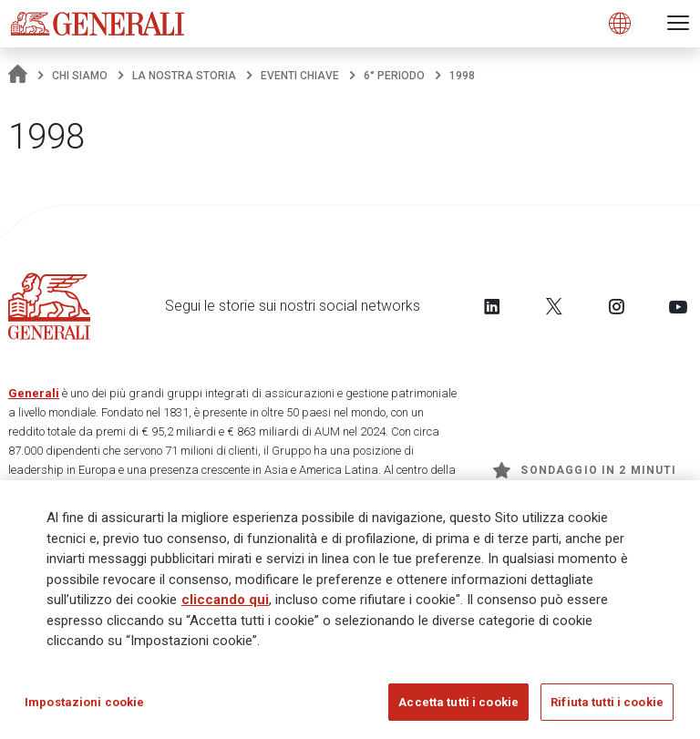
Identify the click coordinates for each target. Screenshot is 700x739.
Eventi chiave (300, 76)
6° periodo (394, 76)
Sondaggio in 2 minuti (585, 470)
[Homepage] (18, 76)
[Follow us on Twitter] (554, 306)
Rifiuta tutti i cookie (607, 708)
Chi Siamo (80, 76)
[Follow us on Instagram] (616, 306)
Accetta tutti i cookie (458, 708)
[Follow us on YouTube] (678, 306)
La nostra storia (184, 76)
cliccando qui (225, 605)
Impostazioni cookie (84, 708)
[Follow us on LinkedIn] (492, 306)
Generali (34, 393)
